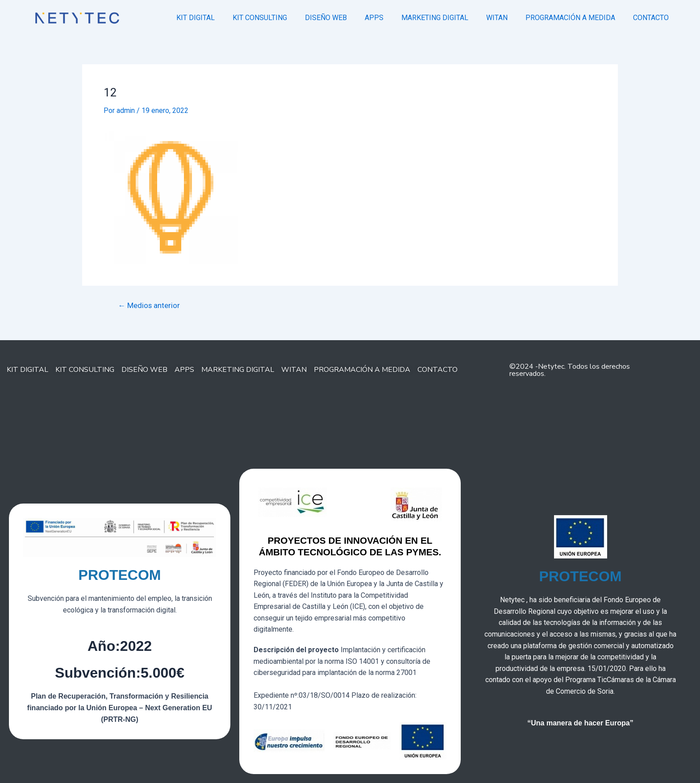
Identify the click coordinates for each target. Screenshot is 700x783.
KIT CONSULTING (260, 18)
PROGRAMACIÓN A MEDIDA (570, 18)
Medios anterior (150, 305)
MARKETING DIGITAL (435, 18)
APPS (374, 18)
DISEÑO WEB (326, 18)
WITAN (497, 18)
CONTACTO (651, 18)
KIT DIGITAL (196, 18)
